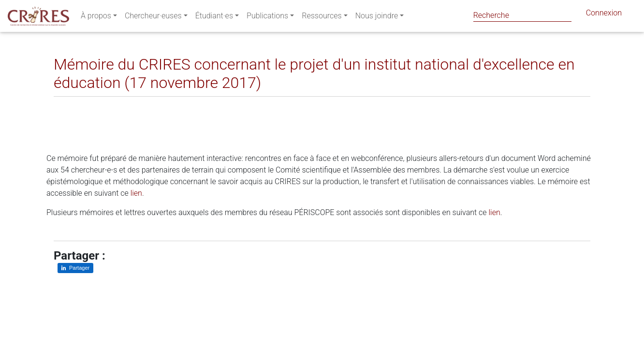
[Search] (522, 15)
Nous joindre (377, 18)
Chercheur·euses (153, 18)
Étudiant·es (214, 18)
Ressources (322, 18)
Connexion (604, 15)
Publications (267, 18)
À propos (96, 18)
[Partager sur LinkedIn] (68, 104)
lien (136, 193)
